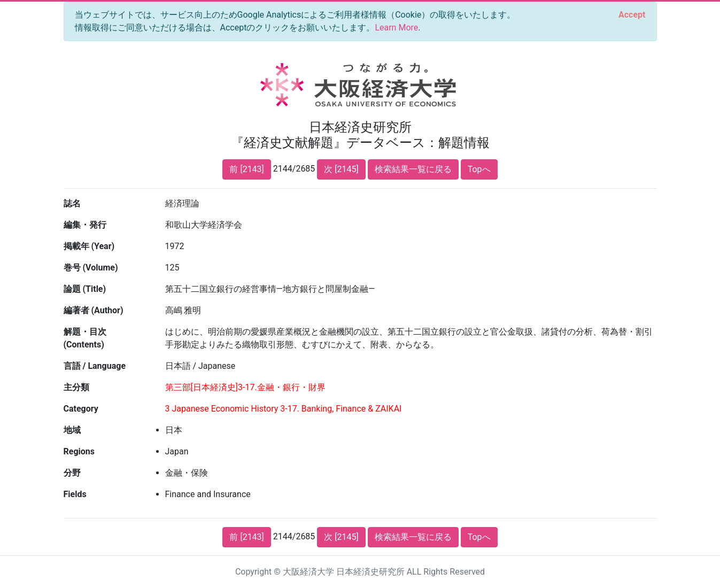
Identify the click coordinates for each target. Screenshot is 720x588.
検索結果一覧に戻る (413, 169)
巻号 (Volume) (91, 268)
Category (81, 409)
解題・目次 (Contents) (85, 338)
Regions (79, 451)
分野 (72, 473)
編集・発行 (85, 225)
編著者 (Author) (94, 310)
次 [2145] (341, 169)
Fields (75, 494)
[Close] (632, 15)
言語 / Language (95, 366)
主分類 (76, 387)
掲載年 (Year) (89, 246)
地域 (72, 430)
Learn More (396, 28)
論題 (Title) (85, 289)
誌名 (72, 203)
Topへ (479, 169)
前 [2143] (246, 169)
